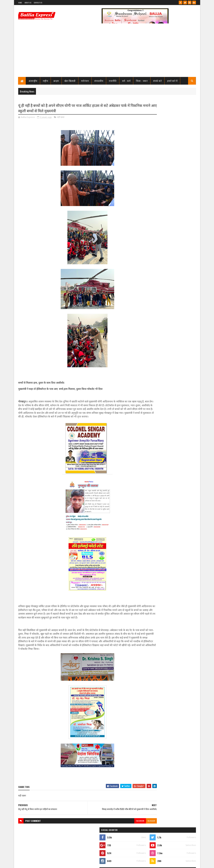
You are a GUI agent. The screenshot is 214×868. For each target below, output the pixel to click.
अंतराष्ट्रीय (33, 81)
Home (20, 3)
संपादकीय (99, 81)
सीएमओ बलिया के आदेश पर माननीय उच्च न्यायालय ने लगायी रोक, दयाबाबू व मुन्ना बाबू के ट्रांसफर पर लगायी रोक (175, 173)
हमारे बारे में (172, 81)
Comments (182, 225)
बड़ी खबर (61, 118)
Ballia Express (153, 151)
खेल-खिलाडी (70, 81)
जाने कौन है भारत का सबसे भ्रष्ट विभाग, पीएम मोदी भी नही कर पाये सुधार (175, 213)
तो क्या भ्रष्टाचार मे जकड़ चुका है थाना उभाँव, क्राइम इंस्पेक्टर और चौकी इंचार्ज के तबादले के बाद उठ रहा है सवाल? (177, 200)
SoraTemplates (30, 863)
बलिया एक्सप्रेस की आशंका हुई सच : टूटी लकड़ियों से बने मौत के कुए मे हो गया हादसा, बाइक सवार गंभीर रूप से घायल (175, 369)
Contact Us (38, 3)
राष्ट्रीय (45, 81)
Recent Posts (156, 225)
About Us (28, 3)
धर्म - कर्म (126, 81)
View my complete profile (154, 155)
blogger (131, 829)
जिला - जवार (142, 81)
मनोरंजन (85, 81)
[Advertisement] (107, 52)
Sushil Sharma (54, 863)
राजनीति (113, 81)
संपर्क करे (158, 81)
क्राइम (56, 81)
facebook (120, 829)
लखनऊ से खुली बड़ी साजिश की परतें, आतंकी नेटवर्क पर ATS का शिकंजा (175, 389)
